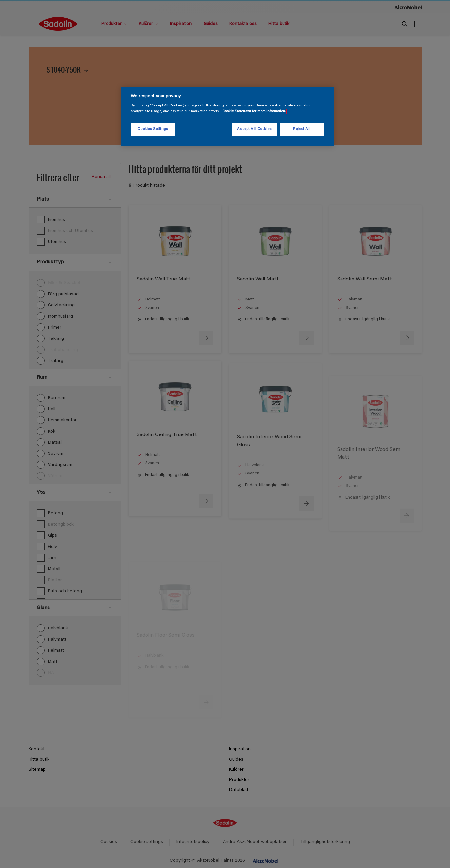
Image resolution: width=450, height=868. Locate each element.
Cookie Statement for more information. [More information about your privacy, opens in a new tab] (254, 112)
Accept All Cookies (254, 129)
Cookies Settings (153, 129)
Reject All (302, 129)
